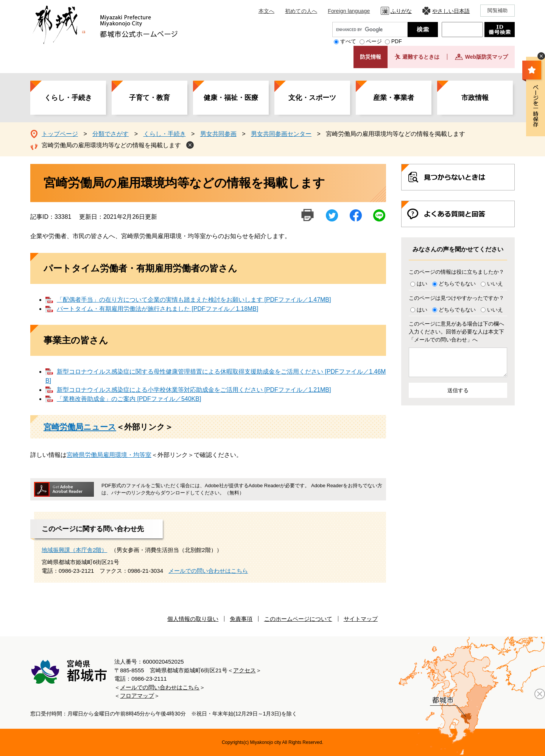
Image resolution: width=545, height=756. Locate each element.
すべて (348, 41)
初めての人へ (301, 11)
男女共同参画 (218, 134)
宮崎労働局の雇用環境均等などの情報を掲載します (111, 145)
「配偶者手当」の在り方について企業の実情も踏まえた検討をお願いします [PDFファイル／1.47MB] (194, 300)
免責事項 (241, 619)
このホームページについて (298, 619)
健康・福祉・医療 (231, 98)
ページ (374, 41)
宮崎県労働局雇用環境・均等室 (109, 455)
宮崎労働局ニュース (80, 427)
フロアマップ (137, 696)
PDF (397, 41)
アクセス (244, 670)
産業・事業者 (394, 98)
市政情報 (475, 98)
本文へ (266, 11)
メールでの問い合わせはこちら (208, 571)
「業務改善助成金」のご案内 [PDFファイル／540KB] (129, 399)
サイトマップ (361, 619)
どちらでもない (457, 284)
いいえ (495, 284)
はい (422, 284)
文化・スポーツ (312, 98)
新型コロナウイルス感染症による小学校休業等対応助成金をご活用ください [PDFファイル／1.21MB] (194, 390)
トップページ (60, 134)
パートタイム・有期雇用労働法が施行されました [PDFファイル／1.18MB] (157, 309)
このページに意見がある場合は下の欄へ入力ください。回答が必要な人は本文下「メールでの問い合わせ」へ (456, 332)
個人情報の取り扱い (193, 619)
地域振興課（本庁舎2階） (74, 550)
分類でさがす (111, 134)
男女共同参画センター (281, 134)
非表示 (541, 56)
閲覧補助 (498, 10)
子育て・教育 (149, 98)
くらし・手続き (68, 98)
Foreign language (349, 11)
